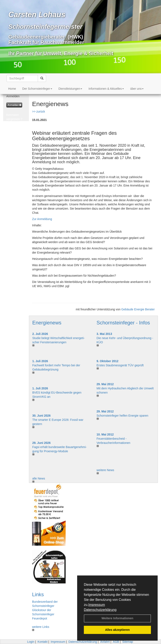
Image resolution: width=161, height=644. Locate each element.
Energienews (47, 323)
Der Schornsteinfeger (37, 89)
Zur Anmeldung (42, 219)
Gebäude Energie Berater (138, 309)
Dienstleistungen (70, 89)
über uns (137, 89)
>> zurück (38, 111)
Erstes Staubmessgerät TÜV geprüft (120, 365)
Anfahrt (105, 642)
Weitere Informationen (117, 618)
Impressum (97, 605)
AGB (116, 642)
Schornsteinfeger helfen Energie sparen (123, 416)
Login (31, 642)
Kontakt (42, 642)
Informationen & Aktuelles (106, 89)
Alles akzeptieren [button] (117, 630)
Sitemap (128, 642)
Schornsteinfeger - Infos (123, 323)
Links (38, 594)
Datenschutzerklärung (100, 610)
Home (12, 89)
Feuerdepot (40, 618)
